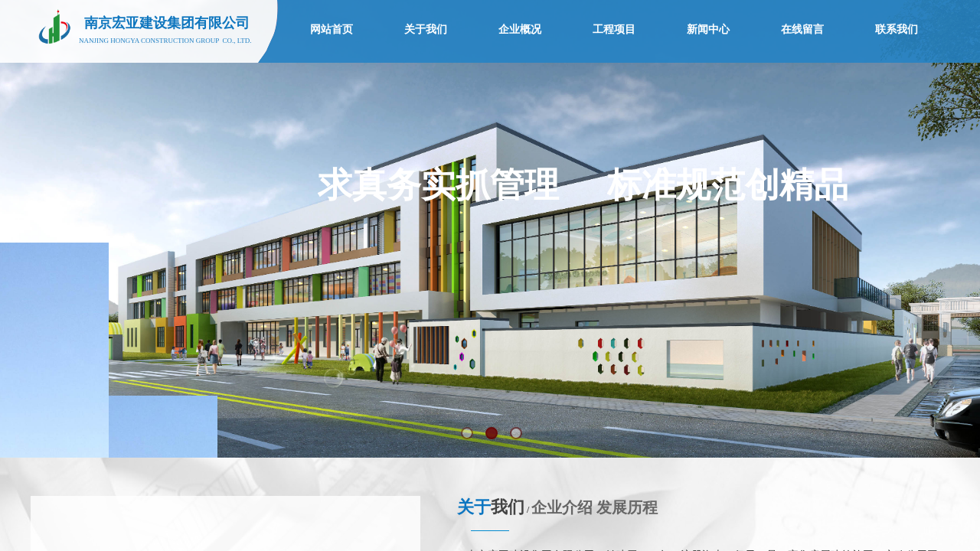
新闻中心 (708, 29)
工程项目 (614, 29)
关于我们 (426, 29)
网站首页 (332, 29)
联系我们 (897, 29)
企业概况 (520, 29)
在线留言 (802, 29)
